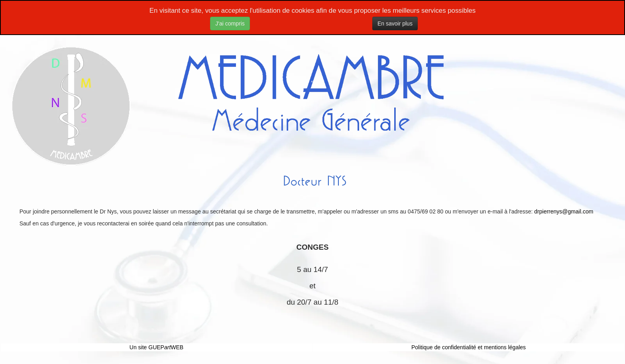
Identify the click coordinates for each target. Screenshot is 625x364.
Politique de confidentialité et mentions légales (469, 347)
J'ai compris (230, 23)
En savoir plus (395, 23)
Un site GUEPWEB (156, 347)
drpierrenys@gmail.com (564, 211)
